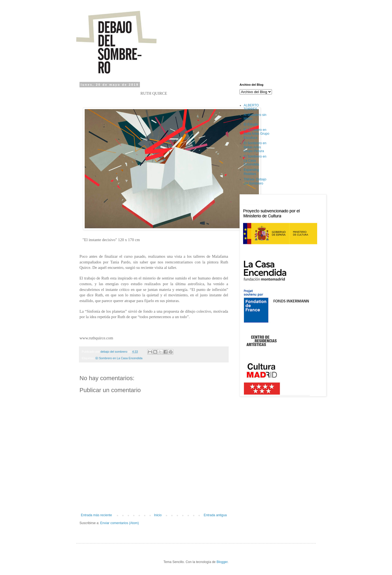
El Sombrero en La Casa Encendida (119, 358)
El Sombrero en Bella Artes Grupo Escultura (256, 134)
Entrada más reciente (96, 515)
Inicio (158, 515)
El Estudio (251, 124)
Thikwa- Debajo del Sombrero (255, 181)
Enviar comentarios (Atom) (120, 523)
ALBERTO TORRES (251, 107)
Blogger (222, 562)
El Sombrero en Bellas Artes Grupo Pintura (255, 147)
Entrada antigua (215, 515)
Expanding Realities (251, 172)
